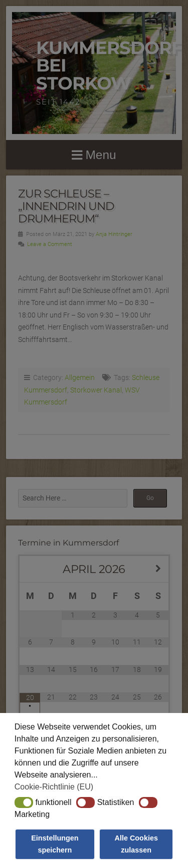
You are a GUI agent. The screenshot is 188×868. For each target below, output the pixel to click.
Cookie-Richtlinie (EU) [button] (54, 787)
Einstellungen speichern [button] (55, 844)
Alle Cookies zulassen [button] (136, 844)
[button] (24, 802)
